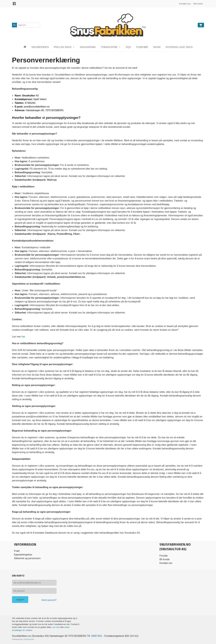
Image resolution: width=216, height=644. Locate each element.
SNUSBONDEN (40, 47)
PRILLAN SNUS (63, 47)
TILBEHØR (142, 47)
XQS (128, 47)
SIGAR (157, 47)
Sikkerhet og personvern (27, 558)
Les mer (56, 627)
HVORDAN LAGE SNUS (179, 47)
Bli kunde (165, 559)
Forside (164, 556)
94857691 (97, 636)
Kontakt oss (166, 563)
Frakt (17, 551)
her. (24, 337)
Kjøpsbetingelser (23, 555)
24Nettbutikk (29, 639)
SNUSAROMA (88, 47)
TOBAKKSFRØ (109, 47)
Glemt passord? (49, 600)
